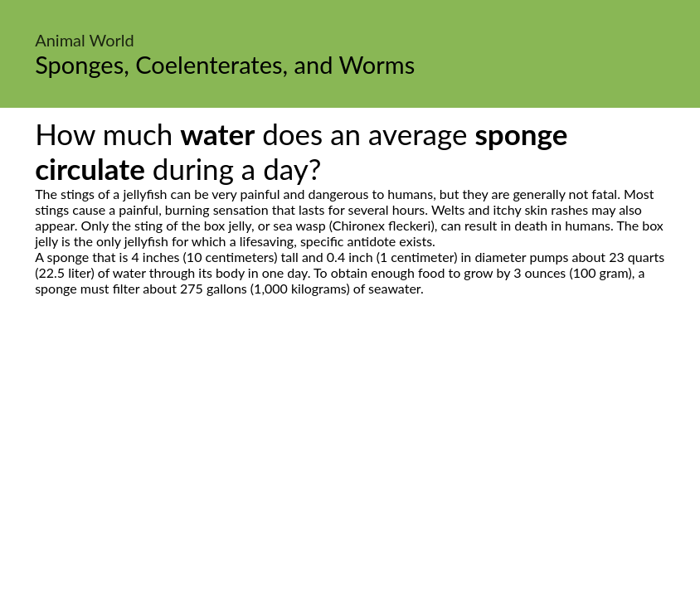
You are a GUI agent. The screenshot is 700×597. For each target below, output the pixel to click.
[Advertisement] (350, 452)
